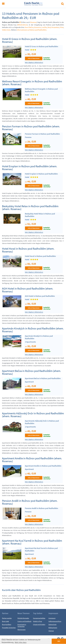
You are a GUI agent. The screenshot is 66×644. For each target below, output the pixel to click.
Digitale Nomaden (23, 618)
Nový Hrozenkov (53, 27)
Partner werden (7, 618)
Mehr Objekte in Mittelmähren (34, 63)
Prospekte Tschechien (9, 628)
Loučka (44, 27)
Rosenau (33, 22)
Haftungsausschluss (55, 621)
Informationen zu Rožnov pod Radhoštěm (32, 30)
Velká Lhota (6, 30)
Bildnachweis (53, 628)
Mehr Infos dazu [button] (21, 642)
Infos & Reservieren (34, 58)
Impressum (52, 618)
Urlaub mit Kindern (39, 624)
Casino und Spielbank (24, 621)
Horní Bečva (29, 27)
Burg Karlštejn (7, 624)
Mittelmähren (22, 25)
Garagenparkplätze (39, 618)
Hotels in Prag (38, 621)
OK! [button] (59, 641)
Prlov (62, 27)
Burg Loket (5, 621)
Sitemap (51, 631)
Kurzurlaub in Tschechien (22, 625)
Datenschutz (52, 624)
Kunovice (38, 27)
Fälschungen (21, 630)
